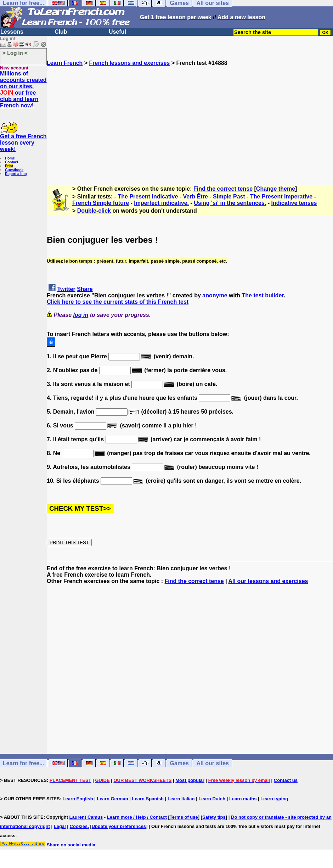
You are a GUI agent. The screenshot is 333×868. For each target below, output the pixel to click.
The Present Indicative (148, 197)
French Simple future (101, 203)
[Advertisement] (190, 116)
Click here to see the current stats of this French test (118, 302)
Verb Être (196, 197)
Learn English (78, 799)
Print (9, 166)
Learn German (112, 799)
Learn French (65, 63)
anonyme (215, 295)
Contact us (286, 780)
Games (179, 763)
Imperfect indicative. (161, 203)
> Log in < (15, 53)
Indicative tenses (294, 203)
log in (81, 315)
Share (85, 289)
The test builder (263, 295)
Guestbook (14, 170)
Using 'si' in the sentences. (230, 203)
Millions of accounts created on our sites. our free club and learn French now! (23, 89)
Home (10, 158)
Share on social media (71, 845)
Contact (12, 162)
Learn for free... (23, 763)
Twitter (66, 289)
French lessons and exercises (130, 63)
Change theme (276, 189)
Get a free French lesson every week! (23, 143)
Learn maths (243, 799)
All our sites (213, 763)
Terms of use (184, 817)
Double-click (94, 211)
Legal (60, 826)
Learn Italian (181, 799)
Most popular (190, 780)
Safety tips (214, 817)
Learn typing (274, 799)
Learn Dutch (212, 799)
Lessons (12, 32)
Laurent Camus (86, 817)
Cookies (79, 826)
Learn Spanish (148, 799)
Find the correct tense (223, 189)
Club (61, 32)
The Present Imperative (281, 197)
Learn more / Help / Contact (137, 817)
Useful (117, 32)
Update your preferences (119, 826)
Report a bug (16, 174)
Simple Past (229, 197)
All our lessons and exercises (268, 581)
